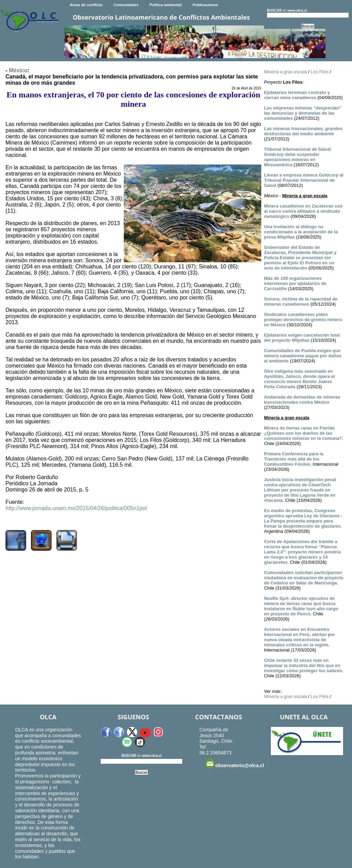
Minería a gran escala (285, 72)
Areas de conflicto (86, 5)
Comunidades (126, 5)
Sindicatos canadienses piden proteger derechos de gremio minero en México (303, 320)
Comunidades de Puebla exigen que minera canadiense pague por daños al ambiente (303, 356)
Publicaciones (205, 5)
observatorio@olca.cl (234, 764)
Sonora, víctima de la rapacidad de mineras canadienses (301, 301)
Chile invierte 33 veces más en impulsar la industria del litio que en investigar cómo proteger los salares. (304, 665)
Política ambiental (166, 5)
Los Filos (320, 72)
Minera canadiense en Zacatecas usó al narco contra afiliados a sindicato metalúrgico (303, 211)
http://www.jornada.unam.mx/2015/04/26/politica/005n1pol (76, 508)
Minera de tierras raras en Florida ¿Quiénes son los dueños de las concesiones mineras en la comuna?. (304, 433)
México (18, 70)
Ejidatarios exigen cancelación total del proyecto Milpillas (302, 338)
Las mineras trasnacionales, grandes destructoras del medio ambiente (303, 131)
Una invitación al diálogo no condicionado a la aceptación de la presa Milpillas (301, 232)
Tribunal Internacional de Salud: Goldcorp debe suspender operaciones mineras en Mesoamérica (298, 157)
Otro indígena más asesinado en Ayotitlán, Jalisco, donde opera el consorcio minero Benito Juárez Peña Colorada (299, 379)
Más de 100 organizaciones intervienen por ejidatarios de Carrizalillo (295, 283)
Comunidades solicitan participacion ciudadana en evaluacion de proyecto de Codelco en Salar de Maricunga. (304, 578)
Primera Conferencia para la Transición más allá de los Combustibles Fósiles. (294, 459)
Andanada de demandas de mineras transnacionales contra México (302, 400)
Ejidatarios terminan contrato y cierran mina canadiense (297, 95)
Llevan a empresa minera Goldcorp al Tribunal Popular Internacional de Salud (304, 180)
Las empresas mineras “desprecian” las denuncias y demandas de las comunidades (303, 113)
